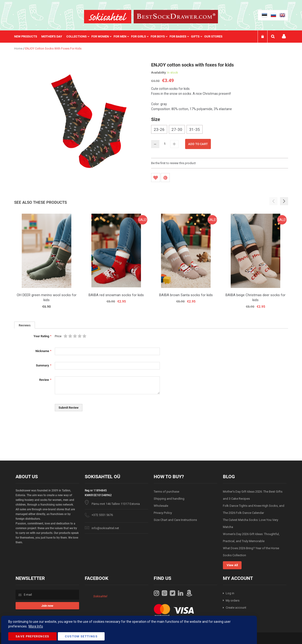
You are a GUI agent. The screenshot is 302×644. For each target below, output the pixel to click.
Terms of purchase (166, 492)
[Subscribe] (47, 606)
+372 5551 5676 (102, 515)
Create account (236, 608)
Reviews (25, 325)
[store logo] (108, 17)
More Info (36, 626)
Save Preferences (32, 636)
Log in (230, 593)
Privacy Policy (163, 513)
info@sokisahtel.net (105, 528)
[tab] (25, 325)
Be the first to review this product (173, 163)
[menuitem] (28, 37)
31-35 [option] (195, 129)
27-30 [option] (177, 129)
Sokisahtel (100, 596)
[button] (284, 201)
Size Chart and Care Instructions (175, 520)
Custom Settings (81, 636)
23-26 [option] (159, 129)
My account (284, 36)
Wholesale (161, 506)
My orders (233, 600)
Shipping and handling (169, 499)
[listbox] (220, 130)
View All (232, 565)
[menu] (121, 37)
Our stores (213, 36)
